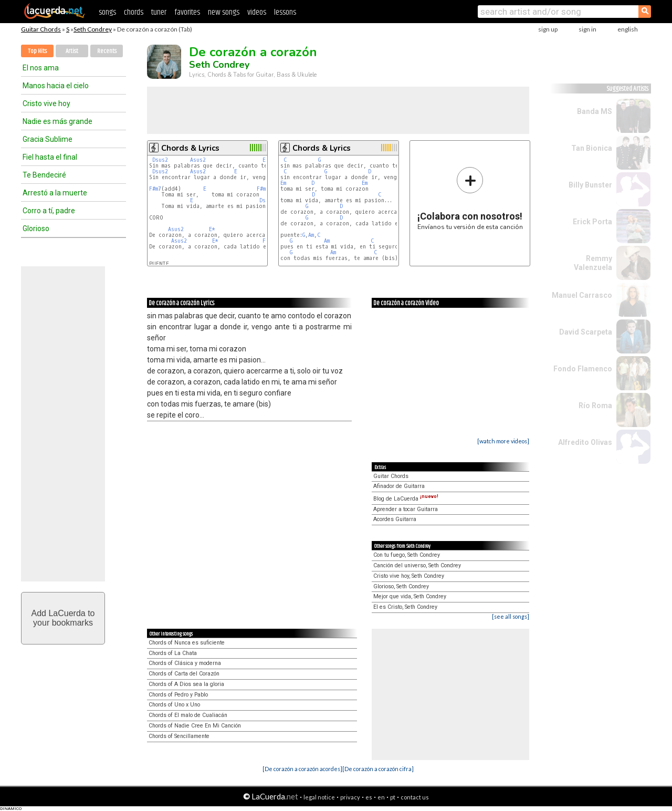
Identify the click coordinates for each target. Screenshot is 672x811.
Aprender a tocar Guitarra (406, 509)
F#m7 (155, 189)
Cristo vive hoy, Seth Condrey (409, 576)
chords (134, 12)
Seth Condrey (93, 29)
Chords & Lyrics (190, 148)
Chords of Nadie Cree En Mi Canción (195, 726)
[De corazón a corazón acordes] (302, 769)
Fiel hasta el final (50, 157)
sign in (587, 29)
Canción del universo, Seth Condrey (417, 565)
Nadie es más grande (57, 121)
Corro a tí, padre (49, 211)
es (369, 797)
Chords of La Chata (173, 653)
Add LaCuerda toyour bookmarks (63, 618)
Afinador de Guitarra (399, 486)
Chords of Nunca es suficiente (187, 643)
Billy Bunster (590, 185)
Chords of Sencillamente (179, 736)
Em (283, 183)
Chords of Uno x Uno (174, 705)
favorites (187, 12)
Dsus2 (160, 160)
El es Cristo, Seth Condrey (405, 607)
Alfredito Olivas (585, 442)
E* (212, 229)
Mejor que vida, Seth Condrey (410, 596)
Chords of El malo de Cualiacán (188, 715)
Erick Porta (592, 222)
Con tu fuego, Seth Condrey (407, 555)
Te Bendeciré (44, 175)
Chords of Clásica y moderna (185, 663)
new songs (224, 12)
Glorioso (36, 228)
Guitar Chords (41, 29)
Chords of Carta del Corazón (184, 674)
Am (311, 235)
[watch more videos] (503, 441)
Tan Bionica (592, 148)
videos (257, 12)
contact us (415, 797)
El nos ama (41, 68)
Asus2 (198, 160)
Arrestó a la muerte (55, 193)
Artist (72, 51)
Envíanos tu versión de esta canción (470, 198)
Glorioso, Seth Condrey (401, 586)
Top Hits (37, 51)
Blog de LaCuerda (406, 499)
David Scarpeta (586, 332)
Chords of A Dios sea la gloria (186, 684)
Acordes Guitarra (395, 519)
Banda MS (595, 111)
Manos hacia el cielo (56, 86)
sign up (548, 29)
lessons (285, 12)
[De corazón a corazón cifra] (378, 769)
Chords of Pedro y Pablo (178, 695)
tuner (159, 12)
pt (393, 797)
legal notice (319, 797)
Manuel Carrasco (582, 295)
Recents (107, 51)
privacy (350, 797)
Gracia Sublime (48, 139)
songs (107, 12)
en (381, 797)
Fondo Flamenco (583, 369)
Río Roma (595, 405)
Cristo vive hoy (46, 103)
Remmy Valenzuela (593, 263)
